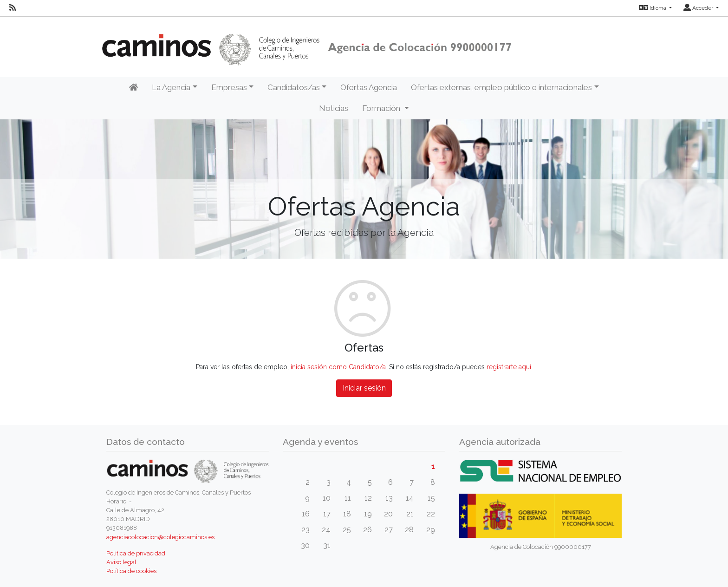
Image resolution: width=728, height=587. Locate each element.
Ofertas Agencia (369, 87)
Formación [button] (382, 108)
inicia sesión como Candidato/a (338, 367)
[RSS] (13, 8)
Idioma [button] (653, 8)
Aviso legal (121, 562)
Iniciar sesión (364, 388)
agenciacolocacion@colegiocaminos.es (160, 537)
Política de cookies (131, 571)
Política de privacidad (136, 553)
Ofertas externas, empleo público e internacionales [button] (501, 87)
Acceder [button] (699, 8)
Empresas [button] (229, 87)
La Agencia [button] (171, 87)
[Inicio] (133, 88)
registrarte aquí (509, 367)
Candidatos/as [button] (294, 87)
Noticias (334, 108)
